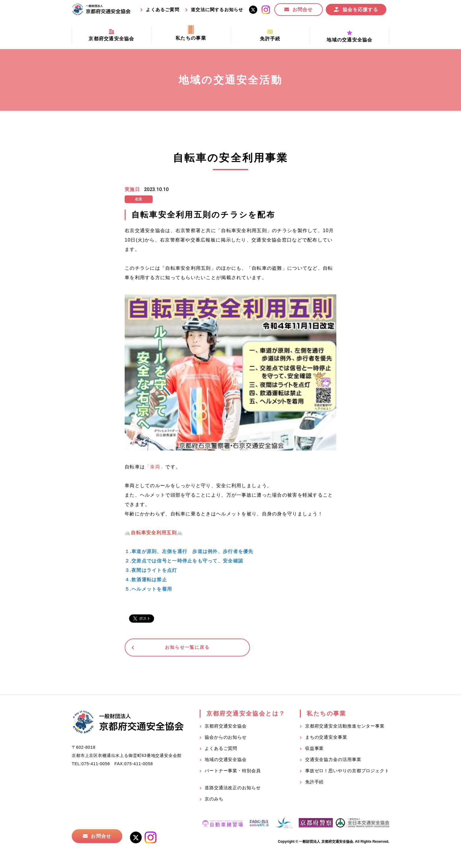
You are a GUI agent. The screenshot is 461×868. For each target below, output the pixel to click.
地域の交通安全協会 (226, 761)
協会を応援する (360, 10)
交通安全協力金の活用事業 (333, 761)
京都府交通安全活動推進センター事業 (345, 727)
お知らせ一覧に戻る (170, 648)
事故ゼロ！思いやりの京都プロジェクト (347, 772)
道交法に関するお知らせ (217, 10)
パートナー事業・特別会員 (233, 772)
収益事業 (315, 749)
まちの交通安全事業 (326, 738)
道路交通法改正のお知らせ (233, 789)
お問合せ (303, 10)
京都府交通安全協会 (226, 727)
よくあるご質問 (162, 10)
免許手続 (315, 783)
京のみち (214, 800)
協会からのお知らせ (226, 738)
